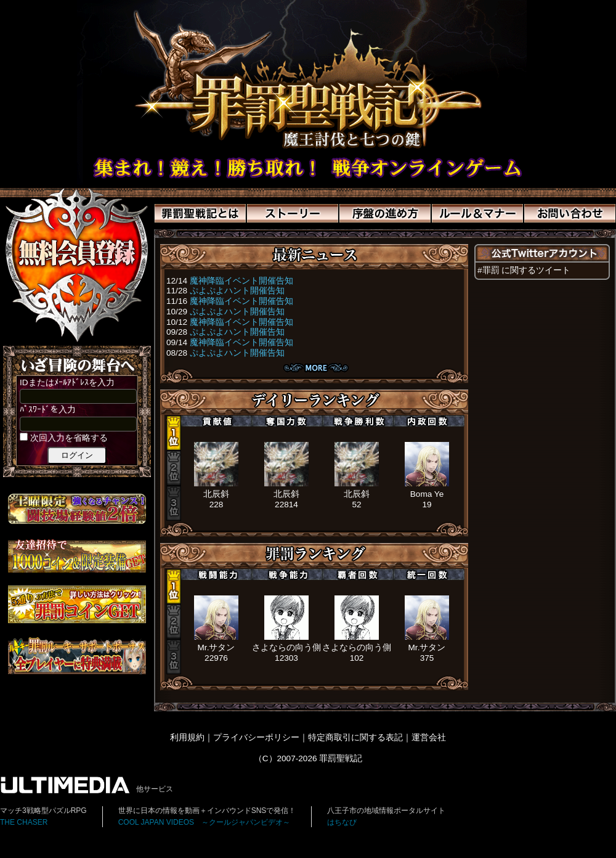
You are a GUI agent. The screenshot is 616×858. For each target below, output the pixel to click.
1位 (174, 433)
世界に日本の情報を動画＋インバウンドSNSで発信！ (207, 811)
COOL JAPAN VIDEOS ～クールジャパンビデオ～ (204, 822)
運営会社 (429, 737)
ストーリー (293, 213)
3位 (174, 503)
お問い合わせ (570, 213)
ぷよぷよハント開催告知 (237, 291)
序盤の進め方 (385, 213)
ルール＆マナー (477, 213)
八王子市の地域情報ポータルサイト (386, 811)
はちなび (342, 822)
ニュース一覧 (316, 368)
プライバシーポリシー (256, 737)
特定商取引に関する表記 (355, 737)
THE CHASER (24, 822)
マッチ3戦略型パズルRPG (43, 811)
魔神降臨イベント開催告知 (241, 281)
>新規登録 (77, 265)
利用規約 (187, 737)
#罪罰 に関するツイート (524, 270)
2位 (174, 468)
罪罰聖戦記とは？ (200, 213)
